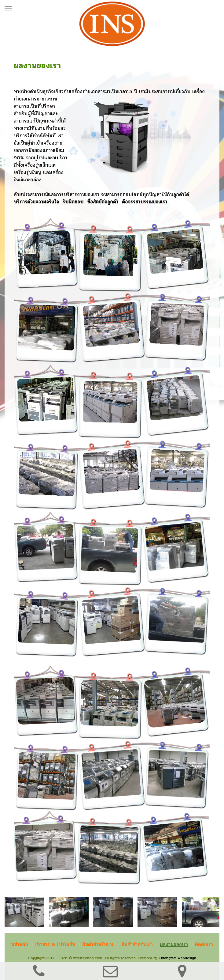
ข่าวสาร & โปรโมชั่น (55, 944)
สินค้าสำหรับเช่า (137, 944)
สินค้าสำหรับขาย (98, 944)
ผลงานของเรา (174, 944)
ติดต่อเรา (204, 944)
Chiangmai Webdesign (177, 958)
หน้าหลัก (20, 944)
